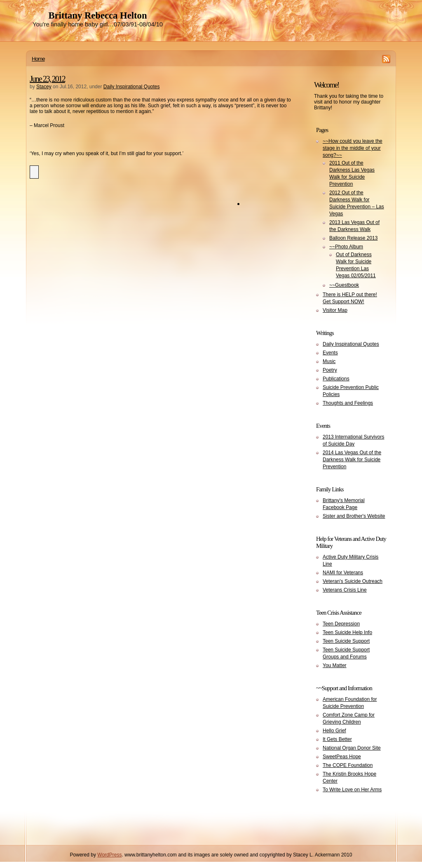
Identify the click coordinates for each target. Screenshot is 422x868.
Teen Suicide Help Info (347, 632)
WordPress (109, 855)
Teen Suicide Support (346, 641)
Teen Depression (341, 624)
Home (38, 59)
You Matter (335, 665)
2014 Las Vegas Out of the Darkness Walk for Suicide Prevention (352, 460)
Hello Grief (334, 731)
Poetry (330, 370)
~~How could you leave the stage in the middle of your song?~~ (353, 148)
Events (330, 353)
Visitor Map (335, 310)
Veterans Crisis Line (345, 590)
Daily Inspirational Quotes (132, 87)
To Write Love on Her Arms (352, 790)
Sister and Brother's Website (354, 516)
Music (329, 361)
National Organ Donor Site (352, 748)
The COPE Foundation (348, 765)
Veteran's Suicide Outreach (353, 581)
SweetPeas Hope (342, 757)
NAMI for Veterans (343, 573)
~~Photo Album (346, 247)
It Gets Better (337, 739)
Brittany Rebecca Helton (97, 15)
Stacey (44, 87)
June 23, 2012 (47, 79)
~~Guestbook (344, 285)
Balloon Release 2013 (353, 238)
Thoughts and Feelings (348, 403)
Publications (336, 379)
